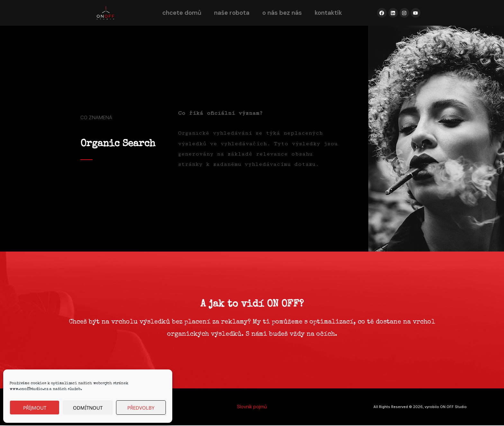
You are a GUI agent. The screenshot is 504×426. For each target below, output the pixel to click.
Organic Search (118, 144)
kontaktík (328, 13)
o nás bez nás (282, 13)
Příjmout (35, 408)
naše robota (232, 13)
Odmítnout (88, 408)
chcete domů (182, 13)
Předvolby (141, 408)
